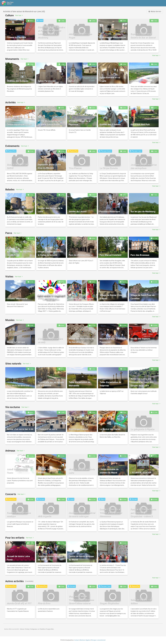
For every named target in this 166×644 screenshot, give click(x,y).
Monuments (12, 59)
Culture (9, 15)
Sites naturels (13, 364)
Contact (77, 640)
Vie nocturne (13, 407)
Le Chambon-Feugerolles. (46, 629)
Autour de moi (155, 11)
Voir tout (19, 15)
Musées (10, 320)
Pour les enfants (15, 538)
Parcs (9, 233)
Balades (10, 190)
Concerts (11, 494)
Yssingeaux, (34, 629)
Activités (10, 102)
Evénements (12, 146)
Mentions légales (85, 640)
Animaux (10, 451)
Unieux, (22, 629)
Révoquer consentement (98, 640)
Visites (9, 277)
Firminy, (27, 629)
